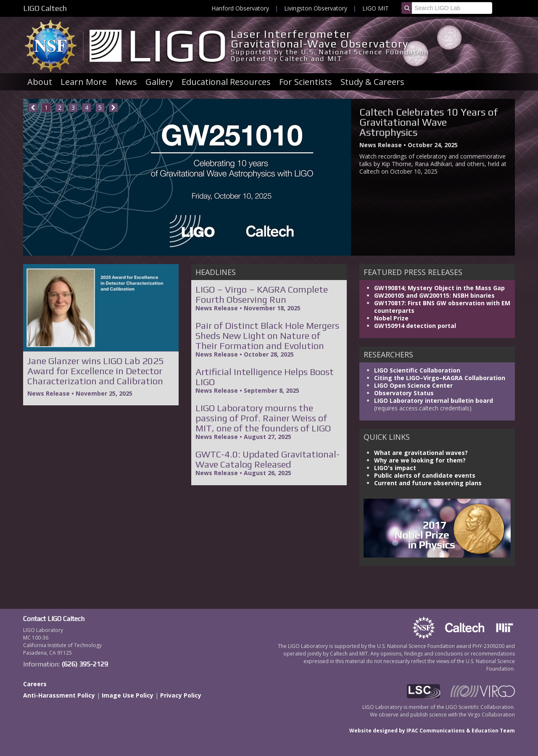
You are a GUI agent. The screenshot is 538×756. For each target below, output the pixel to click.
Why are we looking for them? (420, 460)
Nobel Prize (391, 318)
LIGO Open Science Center (413, 385)
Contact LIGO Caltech (54, 619)
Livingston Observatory (316, 8)
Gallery (159, 82)
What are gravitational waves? (421, 453)
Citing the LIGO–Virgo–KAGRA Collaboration (440, 378)
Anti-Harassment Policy (59, 695)
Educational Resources (226, 82)
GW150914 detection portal (415, 326)
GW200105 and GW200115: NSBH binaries (434, 295)
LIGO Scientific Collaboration (417, 370)
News (126, 82)
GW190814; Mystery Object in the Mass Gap (439, 288)
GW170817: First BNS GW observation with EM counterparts (442, 307)
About (40, 82)
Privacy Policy (181, 695)
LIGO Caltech (45, 8)
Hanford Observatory (240, 8)
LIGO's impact (395, 468)
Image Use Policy (128, 695)
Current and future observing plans (428, 483)
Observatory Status (404, 393)
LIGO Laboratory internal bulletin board (434, 400)
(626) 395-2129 (85, 664)
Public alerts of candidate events (425, 475)
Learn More (84, 82)
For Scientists (306, 82)
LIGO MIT (376, 8)
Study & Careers (372, 82)
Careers (35, 684)
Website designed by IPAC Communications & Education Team (432, 731)
